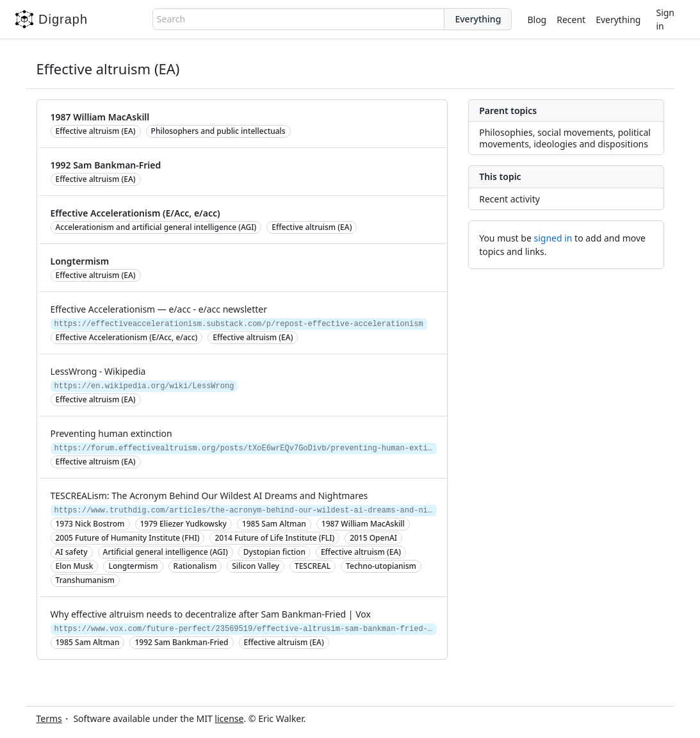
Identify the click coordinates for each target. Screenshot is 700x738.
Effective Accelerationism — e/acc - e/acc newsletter (159, 309)
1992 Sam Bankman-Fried (106, 165)
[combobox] (299, 19)
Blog (537, 20)
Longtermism (80, 261)
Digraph (52, 19)
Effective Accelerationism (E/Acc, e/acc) (135, 213)
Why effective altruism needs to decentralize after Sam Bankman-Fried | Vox (211, 614)
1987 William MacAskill (100, 117)
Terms (49, 718)
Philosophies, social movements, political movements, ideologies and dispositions (565, 138)
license (229, 718)
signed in (553, 238)
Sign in (665, 19)
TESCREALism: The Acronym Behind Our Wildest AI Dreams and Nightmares (209, 496)
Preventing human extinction (111, 433)
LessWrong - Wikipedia (98, 371)
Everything (618, 20)
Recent (571, 20)
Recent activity (509, 199)
